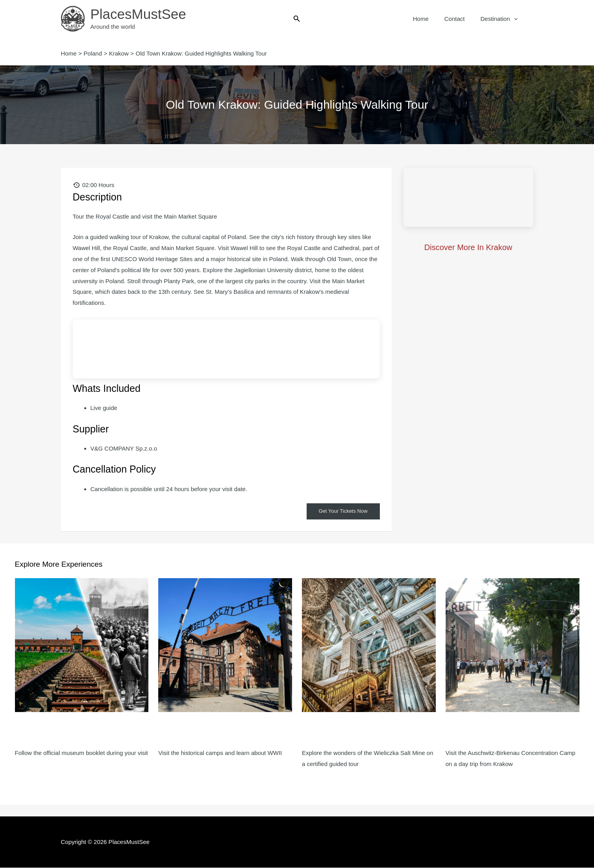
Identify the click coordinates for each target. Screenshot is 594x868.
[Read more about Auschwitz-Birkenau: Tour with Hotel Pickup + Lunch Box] (513, 645)
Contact (461, 19)
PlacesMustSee (138, 14)
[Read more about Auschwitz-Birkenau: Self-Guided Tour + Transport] (82, 645)
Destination (501, 19)
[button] (297, 19)
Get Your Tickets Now (341, 512)
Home (431, 19)
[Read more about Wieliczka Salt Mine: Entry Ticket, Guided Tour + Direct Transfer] (369, 645)
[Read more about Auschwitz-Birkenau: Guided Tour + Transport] (225, 645)
